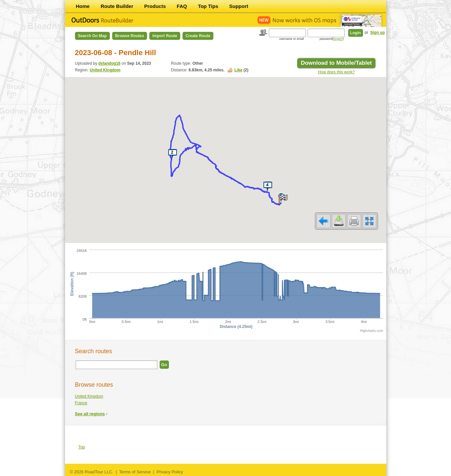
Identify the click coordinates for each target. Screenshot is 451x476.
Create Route (198, 36)
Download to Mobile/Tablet (336, 63)
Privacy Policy (170, 472)
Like (238, 70)
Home (83, 6)
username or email (292, 39)
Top (82, 447)
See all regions (90, 414)
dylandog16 (109, 63)
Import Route (165, 36)
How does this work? (336, 72)
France (81, 403)
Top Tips (208, 6)
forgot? (338, 39)
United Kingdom (105, 70)
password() (332, 39)
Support (239, 6)
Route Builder (117, 6)
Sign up (378, 33)
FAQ (182, 6)
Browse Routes (130, 36)
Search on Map (92, 36)
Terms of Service (135, 472)
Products (155, 6)
